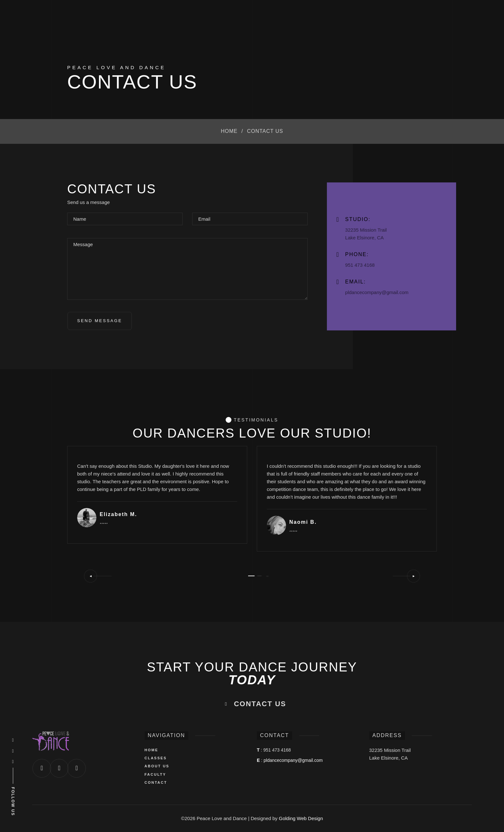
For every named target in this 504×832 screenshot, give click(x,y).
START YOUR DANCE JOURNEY (252, 673)
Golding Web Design (301, 818)
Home (229, 131)
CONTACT (156, 782)
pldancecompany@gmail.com (293, 760)
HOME (152, 750)
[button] (97, 576)
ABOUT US (157, 766)
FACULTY (155, 774)
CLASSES (156, 758)
